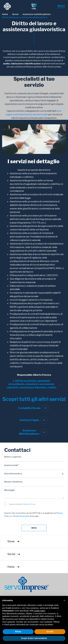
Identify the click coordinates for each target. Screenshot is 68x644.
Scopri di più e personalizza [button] (34, 638)
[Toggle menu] (61, 6)
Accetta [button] (50, 632)
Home (14, 567)
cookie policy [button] (40, 611)
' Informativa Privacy (29, 504)
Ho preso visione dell (22, 504)
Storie (14, 541)
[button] (64, 600)
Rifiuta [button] (18, 632)
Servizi (15, 554)
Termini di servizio (21, 516)
